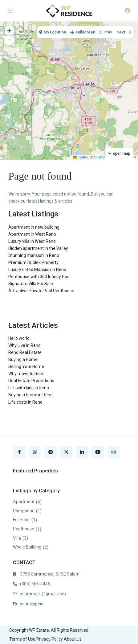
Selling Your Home (26, 367)
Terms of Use (22, 639)
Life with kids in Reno (29, 388)
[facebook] (19, 452)
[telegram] (51, 452)
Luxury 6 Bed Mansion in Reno (37, 270)
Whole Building (27, 547)
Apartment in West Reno (32, 234)
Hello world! (19, 338)
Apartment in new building (34, 227)
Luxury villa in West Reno (32, 241)
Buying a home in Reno (30, 395)
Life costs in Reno (25, 402)
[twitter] (66, 452)
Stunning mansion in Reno (34, 255)
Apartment (24, 502)
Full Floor (21, 520)
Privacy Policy (50, 639)
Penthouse (24, 529)
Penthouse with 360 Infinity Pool (39, 277)
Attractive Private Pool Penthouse (41, 291)
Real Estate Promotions (31, 381)
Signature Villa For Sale (31, 284)
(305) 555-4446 (35, 584)
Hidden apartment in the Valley (38, 248)
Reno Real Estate (25, 352)
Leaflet (80, 157)
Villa (17, 538)
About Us (73, 639)
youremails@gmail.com (43, 594)
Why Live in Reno (24, 345)
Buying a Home (23, 359)
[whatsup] (35, 452)
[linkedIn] (82, 452)
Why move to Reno (26, 374)
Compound (24, 511)
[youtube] (98, 452)
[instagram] (114, 452)
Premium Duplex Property (33, 262)
